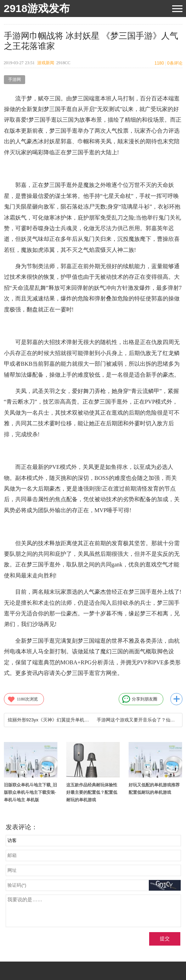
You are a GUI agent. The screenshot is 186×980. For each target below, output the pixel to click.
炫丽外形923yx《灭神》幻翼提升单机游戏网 (49, 720)
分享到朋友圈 (140, 699)
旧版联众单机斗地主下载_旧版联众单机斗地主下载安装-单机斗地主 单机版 (30, 792)
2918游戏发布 (37, 8)
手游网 (15, 79)
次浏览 (23, 699)
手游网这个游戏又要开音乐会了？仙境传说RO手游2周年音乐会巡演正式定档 (138, 720)
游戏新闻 (46, 63)
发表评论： (22, 827)
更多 (176, 699)
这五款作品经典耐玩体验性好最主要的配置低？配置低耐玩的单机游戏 (92, 792)
